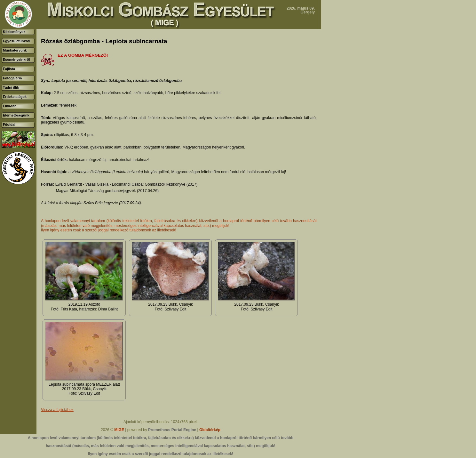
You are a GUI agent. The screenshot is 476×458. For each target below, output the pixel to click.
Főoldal (9, 125)
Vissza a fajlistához (57, 410)
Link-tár (9, 106)
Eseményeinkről (16, 60)
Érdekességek (15, 97)
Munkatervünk (15, 50)
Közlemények (14, 32)
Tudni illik (11, 87)
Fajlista (9, 69)
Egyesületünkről (17, 41)
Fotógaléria (12, 78)
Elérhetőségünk (16, 115)
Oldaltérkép (210, 430)
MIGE (119, 430)
